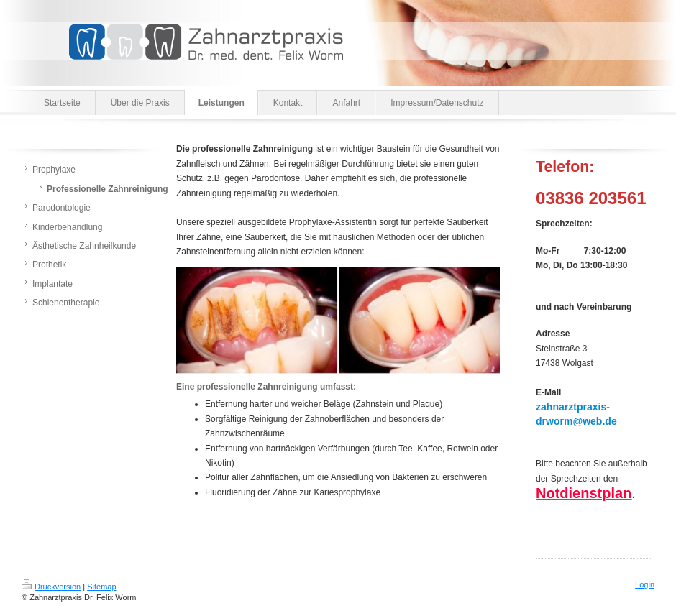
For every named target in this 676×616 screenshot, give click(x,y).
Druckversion (51, 587)
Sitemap (101, 587)
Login (645, 584)
